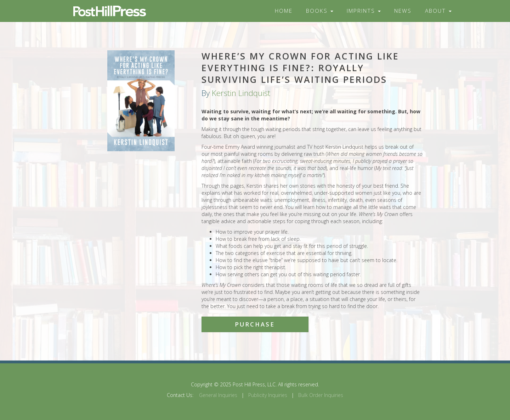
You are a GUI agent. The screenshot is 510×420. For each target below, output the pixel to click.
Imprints (364, 11)
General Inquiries (218, 395)
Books (320, 11)
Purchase (255, 324)
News (403, 11)
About (438, 11)
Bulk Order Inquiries (321, 395)
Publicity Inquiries (268, 395)
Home (284, 11)
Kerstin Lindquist (241, 93)
